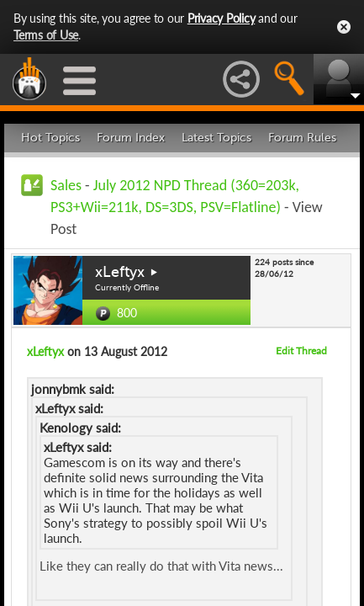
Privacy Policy (222, 18)
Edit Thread (301, 351)
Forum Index (131, 138)
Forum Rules (302, 138)
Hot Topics (50, 138)
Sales (66, 185)
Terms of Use (46, 35)
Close (344, 27)
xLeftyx (120, 272)
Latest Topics (216, 138)
